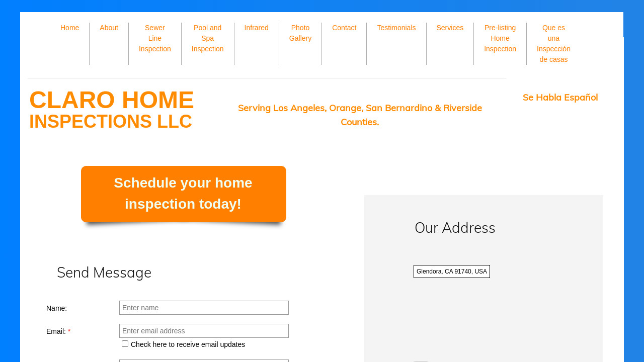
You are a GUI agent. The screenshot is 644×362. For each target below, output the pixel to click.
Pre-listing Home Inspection (500, 38)
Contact (344, 28)
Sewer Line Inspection (155, 38)
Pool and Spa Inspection (208, 38)
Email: (58, 331)
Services (450, 28)
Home (70, 28)
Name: (57, 308)
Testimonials (396, 28)
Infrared (257, 28)
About (109, 28)
